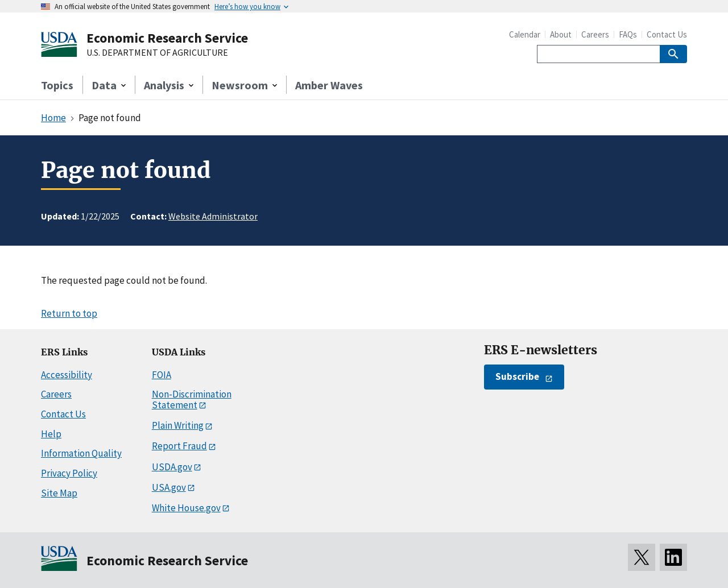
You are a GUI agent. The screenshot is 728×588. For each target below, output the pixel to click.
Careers (595, 34)
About (561, 34)
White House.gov (186, 508)
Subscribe (517, 376)
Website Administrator (213, 216)
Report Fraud (179, 446)
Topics (57, 85)
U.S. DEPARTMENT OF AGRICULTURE (157, 53)
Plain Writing (178, 425)
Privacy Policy (69, 473)
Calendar (525, 34)
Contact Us (667, 34)
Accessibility (67, 375)
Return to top (69, 313)
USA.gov (169, 487)
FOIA (162, 375)
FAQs (628, 34)
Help (51, 434)
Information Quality (81, 453)
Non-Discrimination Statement (192, 399)
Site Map (59, 493)
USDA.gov (172, 467)
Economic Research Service (167, 38)
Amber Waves (329, 85)
